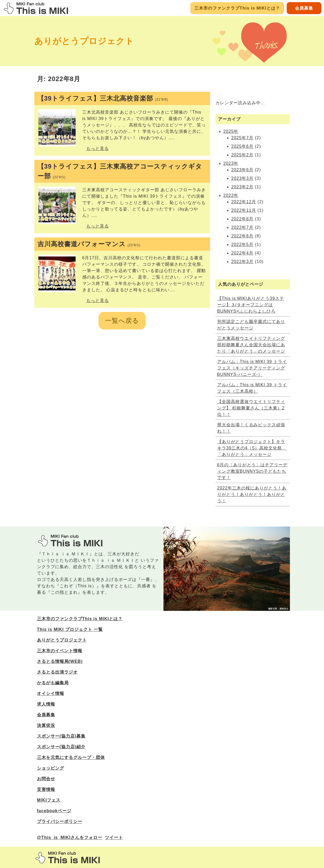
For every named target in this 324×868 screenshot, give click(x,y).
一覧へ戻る (122, 320)
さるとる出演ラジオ (57, 672)
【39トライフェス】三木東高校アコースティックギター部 (120, 171)
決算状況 (46, 725)
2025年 (231, 131)
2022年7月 (243, 227)
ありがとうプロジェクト (84, 41)
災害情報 (46, 789)
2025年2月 (243, 155)
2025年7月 (243, 138)
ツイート (114, 837)
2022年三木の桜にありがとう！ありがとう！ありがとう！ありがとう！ (252, 494)
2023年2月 (243, 187)
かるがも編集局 (53, 683)
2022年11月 (244, 210)
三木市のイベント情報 (60, 651)
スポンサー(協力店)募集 (61, 736)
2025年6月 (243, 146)
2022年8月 (243, 219)
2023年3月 (243, 178)
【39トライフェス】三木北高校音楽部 (103, 98)
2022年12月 (244, 202)
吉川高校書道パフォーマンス (89, 244)
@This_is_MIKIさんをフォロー (70, 837)
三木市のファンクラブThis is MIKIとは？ (237, 8)
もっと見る (98, 148)
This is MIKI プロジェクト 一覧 (70, 629)
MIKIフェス (49, 800)
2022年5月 (243, 244)
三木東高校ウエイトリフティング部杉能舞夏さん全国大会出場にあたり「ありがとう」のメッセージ (251, 345)
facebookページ (54, 811)
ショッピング (51, 768)
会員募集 (304, 8)
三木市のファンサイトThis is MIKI (68, 857)
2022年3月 (243, 262)
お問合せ (46, 779)
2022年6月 (243, 236)
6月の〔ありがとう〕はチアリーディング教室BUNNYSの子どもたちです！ (253, 471)
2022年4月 (243, 253)
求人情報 (46, 704)
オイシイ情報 (51, 693)
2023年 (231, 163)
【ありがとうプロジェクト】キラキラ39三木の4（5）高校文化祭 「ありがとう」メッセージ (252, 448)
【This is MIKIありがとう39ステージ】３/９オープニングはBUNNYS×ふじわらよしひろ (251, 305)
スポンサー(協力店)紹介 (61, 747)
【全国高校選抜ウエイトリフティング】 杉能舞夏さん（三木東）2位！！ (251, 408)
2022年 (231, 195)
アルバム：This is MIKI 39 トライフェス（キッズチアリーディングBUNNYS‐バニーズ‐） (252, 368)
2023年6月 (243, 170)
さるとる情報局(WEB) (60, 661)
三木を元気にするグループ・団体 (71, 757)
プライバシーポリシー (60, 821)
